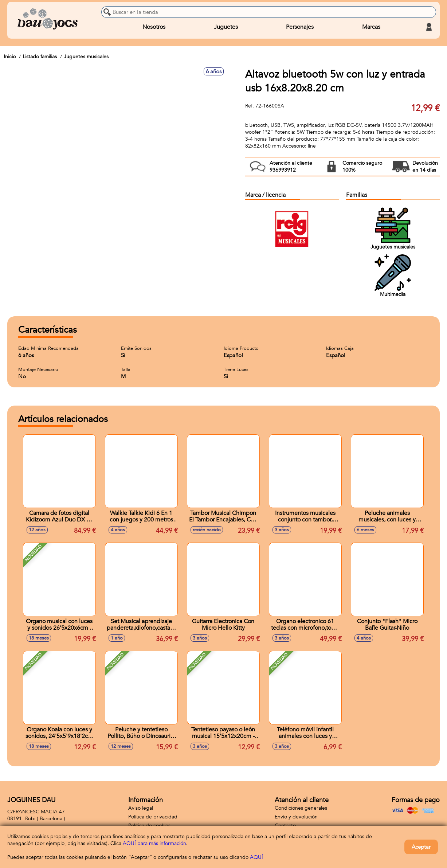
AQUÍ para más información (154, 843)
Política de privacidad (153, 817)
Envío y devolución (296, 817)
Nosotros (154, 27)
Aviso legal (141, 808)
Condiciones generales (301, 808)
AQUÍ (256, 857)
